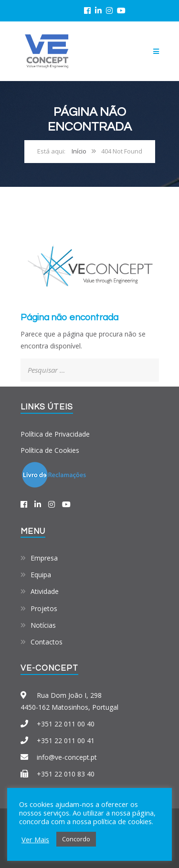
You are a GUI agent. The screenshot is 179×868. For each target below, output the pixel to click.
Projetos (44, 608)
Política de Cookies (50, 450)
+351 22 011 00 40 (66, 724)
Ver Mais (35, 839)
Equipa (41, 575)
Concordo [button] (76, 839)
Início (79, 151)
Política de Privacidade (55, 434)
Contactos (47, 642)
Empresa (44, 558)
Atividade (45, 591)
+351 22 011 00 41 (66, 740)
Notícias (43, 625)
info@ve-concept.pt (67, 757)
